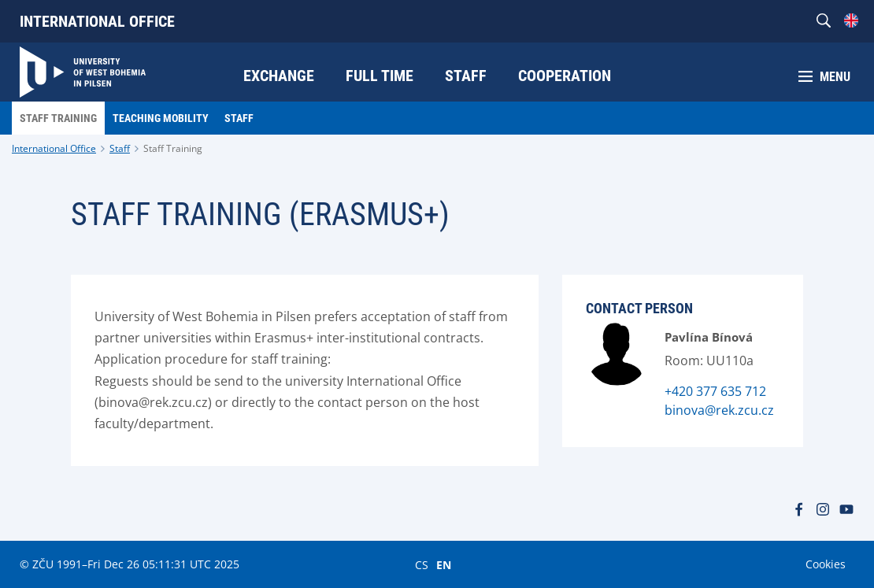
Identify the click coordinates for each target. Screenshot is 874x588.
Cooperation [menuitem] (565, 76)
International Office (97, 21)
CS (422, 564)
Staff (120, 148)
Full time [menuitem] (380, 76)
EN (444, 564)
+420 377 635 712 (715, 391)
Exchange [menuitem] (279, 76)
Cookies (826, 564)
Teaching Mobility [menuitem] (161, 118)
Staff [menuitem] (466, 76)
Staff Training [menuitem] (58, 118)
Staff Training (173, 148)
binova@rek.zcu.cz (719, 410)
